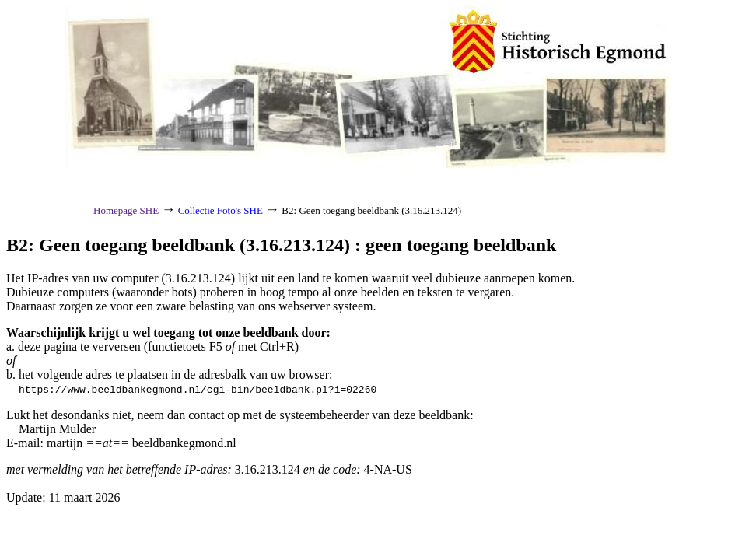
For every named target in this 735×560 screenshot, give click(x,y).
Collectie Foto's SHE (220, 210)
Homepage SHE (126, 210)
